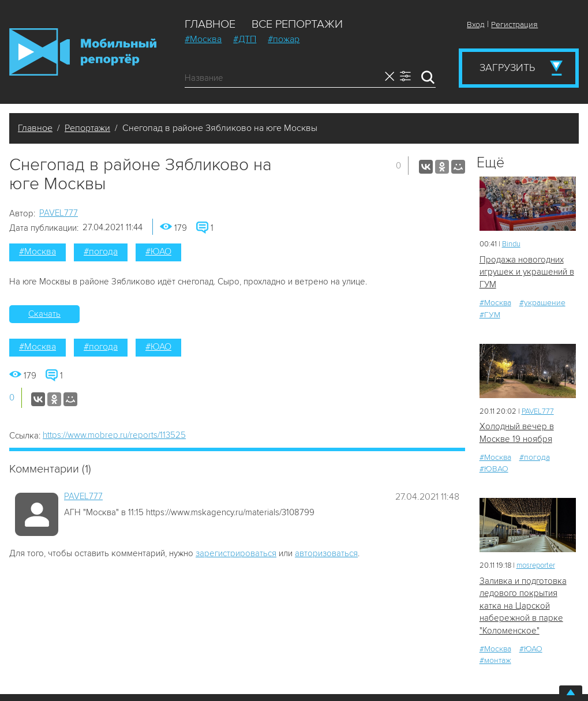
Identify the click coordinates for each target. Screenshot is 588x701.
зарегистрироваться (236, 553)
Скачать (44, 314)
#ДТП (245, 39)
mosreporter (536, 565)
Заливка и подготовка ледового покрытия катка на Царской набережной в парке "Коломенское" (523, 606)
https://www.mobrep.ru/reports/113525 (114, 435)
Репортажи (87, 128)
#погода (101, 252)
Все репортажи (297, 24)
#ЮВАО (494, 469)
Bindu (511, 244)
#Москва (203, 39)
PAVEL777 (59, 213)
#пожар (284, 39)
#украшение (542, 303)
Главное (210, 24)
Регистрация (514, 25)
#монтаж (495, 660)
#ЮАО (158, 252)
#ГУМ (490, 315)
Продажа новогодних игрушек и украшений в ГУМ (527, 272)
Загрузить (507, 68)
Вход (476, 25)
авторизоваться (326, 553)
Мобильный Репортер (83, 52)
